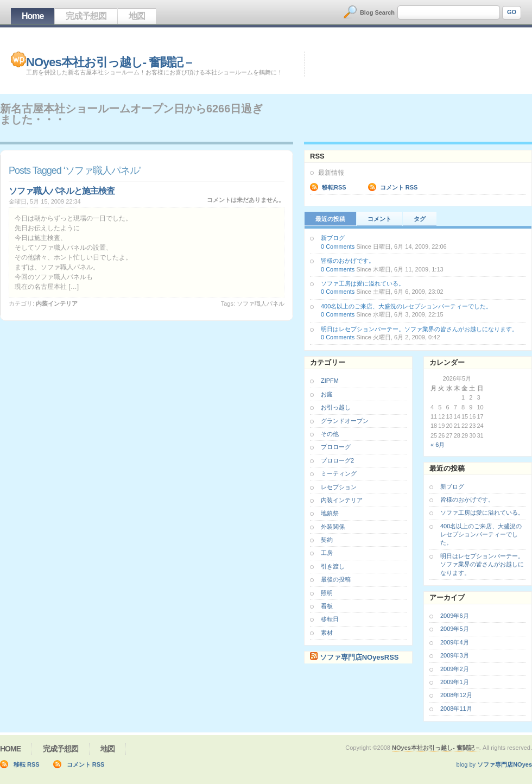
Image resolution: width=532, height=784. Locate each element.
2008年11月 (456, 709)
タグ (420, 219)
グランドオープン (345, 421)
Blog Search (377, 12)
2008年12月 (456, 695)
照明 (327, 593)
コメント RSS (399, 187)
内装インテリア (57, 304)
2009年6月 (455, 616)
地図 (137, 16)
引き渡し (333, 566)
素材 (327, 633)
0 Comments (338, 246)
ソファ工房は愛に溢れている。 (363, 283)
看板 (327, 606)
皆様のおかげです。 (348, 261)
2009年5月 (455, 629)
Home (33, 16)
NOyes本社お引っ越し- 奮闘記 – (109, 62)
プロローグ (336, 447)
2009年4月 (455, 642)
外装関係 (333, 527)
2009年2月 (455, 669)
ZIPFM (330, 381)
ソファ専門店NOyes (505, 764)
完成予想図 (86, 16)
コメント (379, 219)
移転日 (330, 619)
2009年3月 (455, 655)
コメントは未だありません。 (246, 200)
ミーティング (339, 473)
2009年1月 (455, 682)
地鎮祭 (330, 513)
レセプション (339, 487)
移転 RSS (27, 764)
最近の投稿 (330, 219)
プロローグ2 (337, 460)
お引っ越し (336, 407)
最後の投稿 (336, 579)
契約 (327, 540)
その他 (330, 434)
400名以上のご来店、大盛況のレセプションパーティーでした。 (406, 306)
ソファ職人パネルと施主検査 (62, 191)
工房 (327, 553)
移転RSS (334, 187)
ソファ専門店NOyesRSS (359, 657)
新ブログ (333, 238)
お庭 (327, 394)
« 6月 (438, 445)
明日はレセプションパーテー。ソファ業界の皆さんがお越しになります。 (419, 329)
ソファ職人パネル (261, 304)
